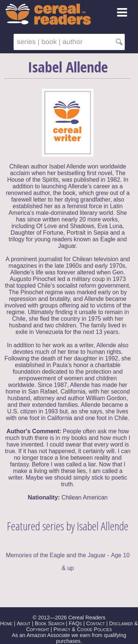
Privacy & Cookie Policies (83, 629)
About (23, 623)
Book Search (50, 623)
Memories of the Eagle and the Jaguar (56, 555)
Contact (95, 623)
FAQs (75, 623)
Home (6, 623)
